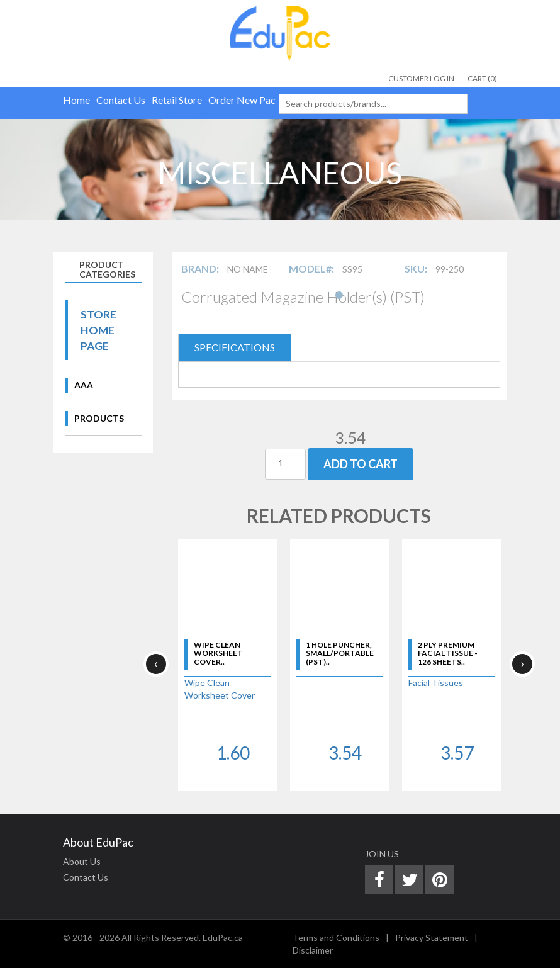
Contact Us (86, 877)
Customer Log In (421, 78)
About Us (82, 861)
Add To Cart (361, 464)
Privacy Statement (432, 937)
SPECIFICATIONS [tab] (235, 347)
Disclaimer (313, 950)
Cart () (482, 78)
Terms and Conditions (336, 937)
